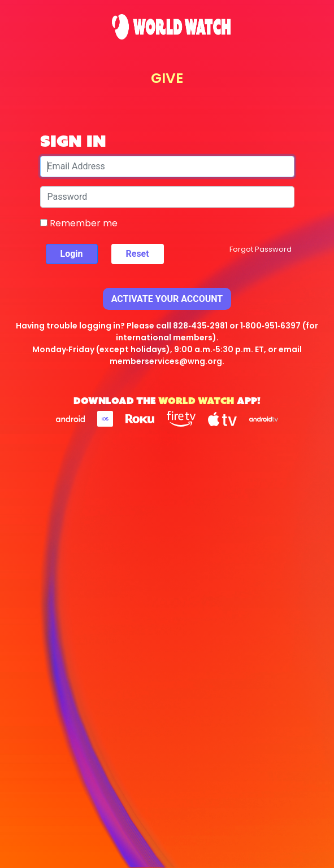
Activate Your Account (167, 299)
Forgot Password (261, 249)
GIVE (167, 78)
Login (72, 254)
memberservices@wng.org (166, 361)
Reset (138, 254)
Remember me (79, 223)
